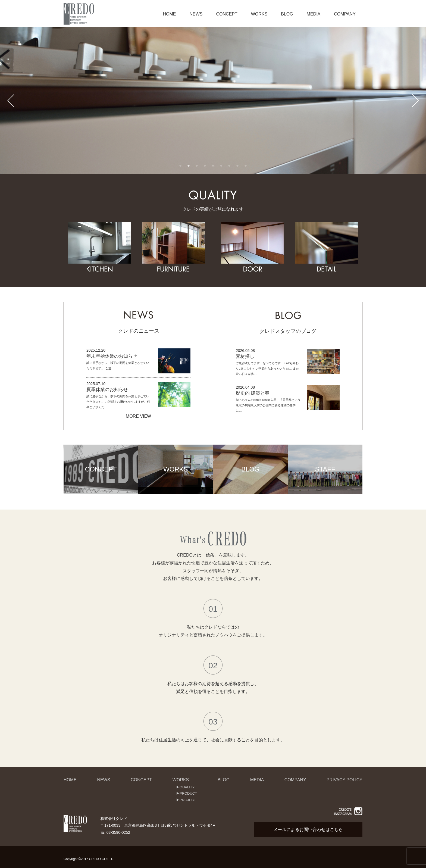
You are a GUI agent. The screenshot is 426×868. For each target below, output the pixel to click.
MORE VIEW (138, 416)
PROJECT (188, 800)
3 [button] (197, 166)
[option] (213, 101)
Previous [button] (11, 101)
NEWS (196, 14)
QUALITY (187, 787)
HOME (169, 14)
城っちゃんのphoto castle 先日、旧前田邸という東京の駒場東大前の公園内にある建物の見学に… (268, 405)
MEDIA (314, 14)
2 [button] (189, 166)
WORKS (259, 14)
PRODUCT (188, 793)
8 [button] (237, 166)
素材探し (245, 356)
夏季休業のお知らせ (107, 390)
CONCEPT (227, 14)
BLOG (287, 14)
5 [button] (213, 166)
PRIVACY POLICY (344, 780)
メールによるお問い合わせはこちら (308, 830)
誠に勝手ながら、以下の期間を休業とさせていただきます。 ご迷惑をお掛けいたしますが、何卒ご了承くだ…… (118, 402)
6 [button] (221, 166)
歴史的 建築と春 (253, 393)
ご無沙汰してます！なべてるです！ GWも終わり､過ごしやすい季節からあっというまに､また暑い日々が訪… (267, 369)
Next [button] (415, 101)
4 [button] (205, 166)
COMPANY (345, 14)
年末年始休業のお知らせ (112, 356)
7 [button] (229, 166)
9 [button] (246, 166)
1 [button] (180, 166)
